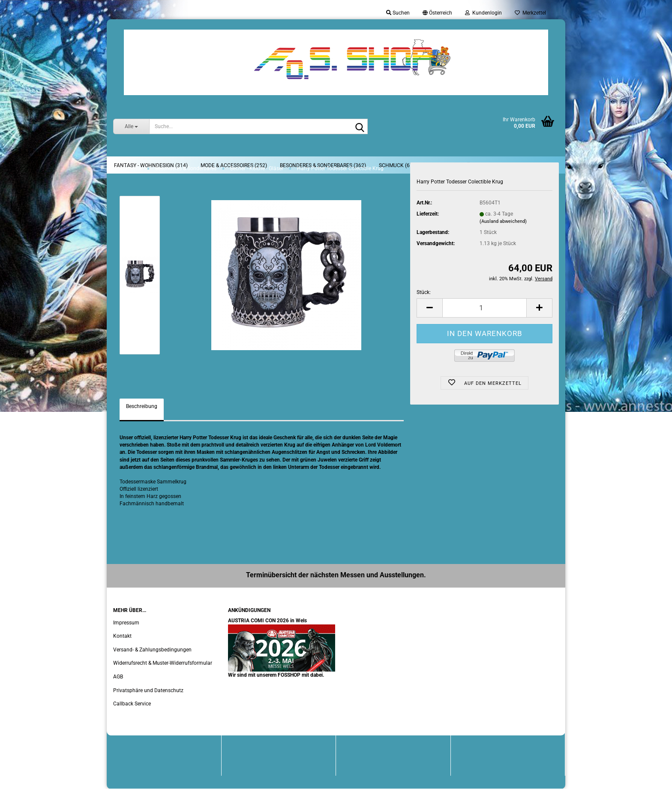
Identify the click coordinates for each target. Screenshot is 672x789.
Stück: (424, 292)
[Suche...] (131, 126)
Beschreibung (142, 406)
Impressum (126, 623)
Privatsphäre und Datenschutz (148, 690)
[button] (437, 13)
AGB (118, 677)
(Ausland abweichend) (503, 221)
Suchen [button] (398, 13)
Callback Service (132, 704)
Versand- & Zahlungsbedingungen (152, 650)
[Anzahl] (484, 308)
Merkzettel (530, 13)
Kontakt (122, 636)
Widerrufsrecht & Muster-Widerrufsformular (163, 663)
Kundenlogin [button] (483, 13)
